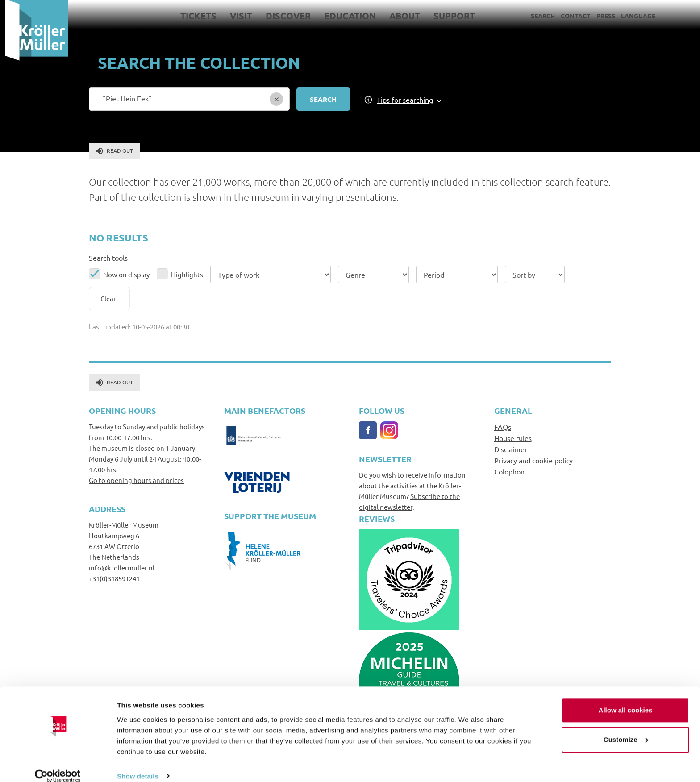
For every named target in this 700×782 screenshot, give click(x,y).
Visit (236, 16)
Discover (283, 16)
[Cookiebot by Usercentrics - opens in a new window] (58, 765)
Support (449, 16)
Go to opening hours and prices (136, 480)
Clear (108, 298)
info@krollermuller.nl (122, 568)
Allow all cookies (626, 699)
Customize (626, 728)
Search (537, 16)
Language (633, 16)
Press (600, 16)
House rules (513, 438)
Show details (138, 764)
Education (345, 16)
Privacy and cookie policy (533, 460)
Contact (570, 16)
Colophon (509, 471)
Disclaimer (511, 449)
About (399, 16)
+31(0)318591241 (114, 578)
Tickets (193, 16)
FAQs (503, 427)
